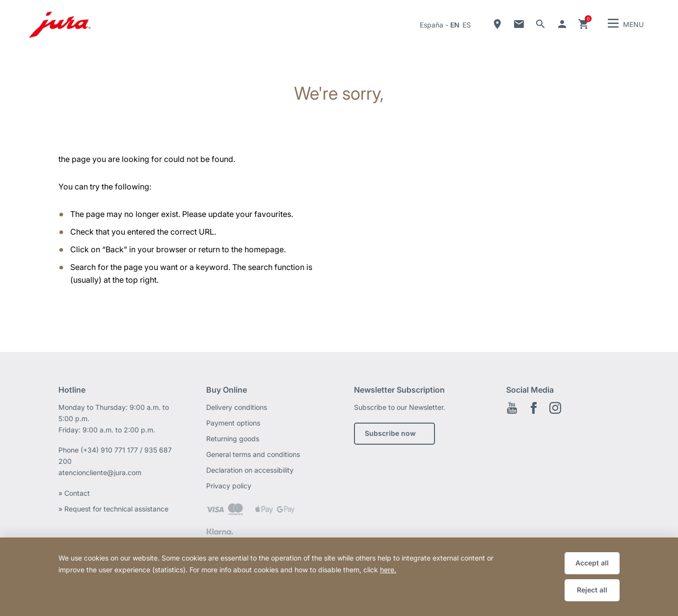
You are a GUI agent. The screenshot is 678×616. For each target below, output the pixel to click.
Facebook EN (534, 408)
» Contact (75, 493)
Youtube (512, 408)
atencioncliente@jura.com (100, 472)
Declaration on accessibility (250, 470)
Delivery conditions (237, 407)
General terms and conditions (253, 454)
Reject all (592, 590)
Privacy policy (229, 486)
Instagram (555, 408)
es (467, 25)
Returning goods (233, 439)
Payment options (233, 423)
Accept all (592, 563)
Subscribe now (390, 433)
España (432, 25)
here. (388, 570)
